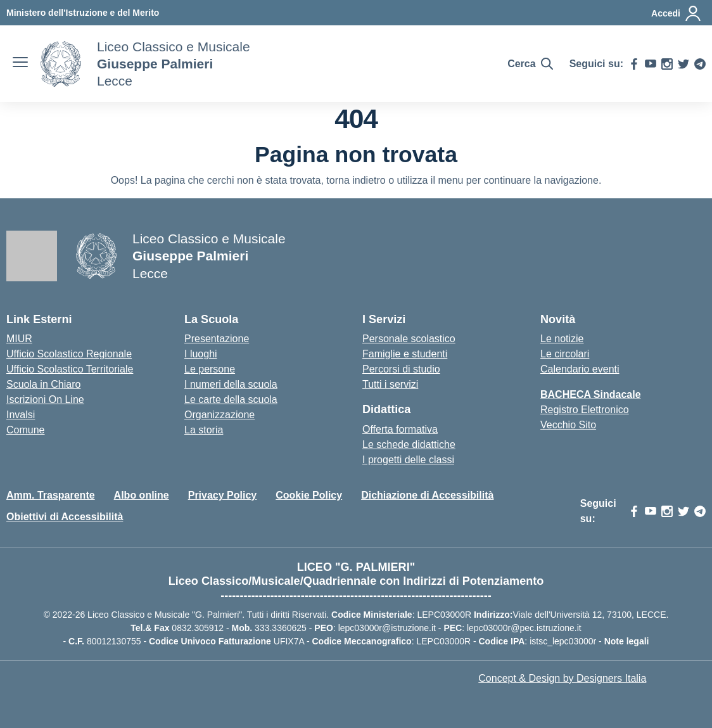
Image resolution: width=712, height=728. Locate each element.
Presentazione (217, 339)
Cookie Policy (309, 495)
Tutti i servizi (390, 384)
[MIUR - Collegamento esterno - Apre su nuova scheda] (83, 13)
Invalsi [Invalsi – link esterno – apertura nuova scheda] (21, 415)
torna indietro (356, 180)
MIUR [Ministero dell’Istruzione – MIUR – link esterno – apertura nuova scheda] (19, 339)
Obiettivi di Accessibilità (65, 517)
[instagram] (667, 64)
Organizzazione (219, 415)
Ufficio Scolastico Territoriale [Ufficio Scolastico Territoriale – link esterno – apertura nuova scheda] (70, 369)
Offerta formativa (400, 429)
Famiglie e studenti (405, 354)
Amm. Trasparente (51, 495)
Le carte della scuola (231, 399)
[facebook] (634, 64)
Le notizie (562, 339)
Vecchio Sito (568, 425)
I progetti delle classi (408, 460)
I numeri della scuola (231, 384)
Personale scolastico (409, 339)
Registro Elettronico (585, 410)
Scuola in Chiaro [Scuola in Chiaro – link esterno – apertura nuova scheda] (43, 384)
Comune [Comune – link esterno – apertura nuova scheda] (25, 430)
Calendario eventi (580, 369)
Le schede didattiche (409, 444)
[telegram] (700, 64)
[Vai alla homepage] (61, 64)
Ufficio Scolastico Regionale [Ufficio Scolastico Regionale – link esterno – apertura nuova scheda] (69, 354)
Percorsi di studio (401, 369)
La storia (204, 430)
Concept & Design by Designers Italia (562, 678)
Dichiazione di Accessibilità (427, 495)
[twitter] (683, 64)
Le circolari (565, 354)
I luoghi (201, 354)
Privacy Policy (223, 495)
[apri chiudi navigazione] (20, 64)
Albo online (142, 495)
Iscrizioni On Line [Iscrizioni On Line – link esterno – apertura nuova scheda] (45, 399)
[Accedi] (677, 13)
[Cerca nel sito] (530, 64)
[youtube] (651, 64)
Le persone (210, 369)
